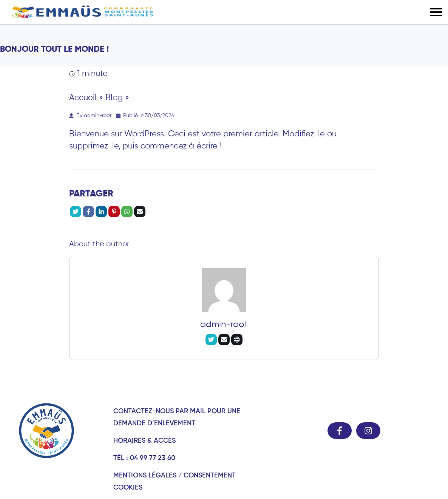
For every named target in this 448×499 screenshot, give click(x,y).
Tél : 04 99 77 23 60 (144, 458)
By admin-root (90, 115)
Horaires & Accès (144, 440)
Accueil (83, 97)
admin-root (224, 324)
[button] (436, 12)
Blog (114, 97)
